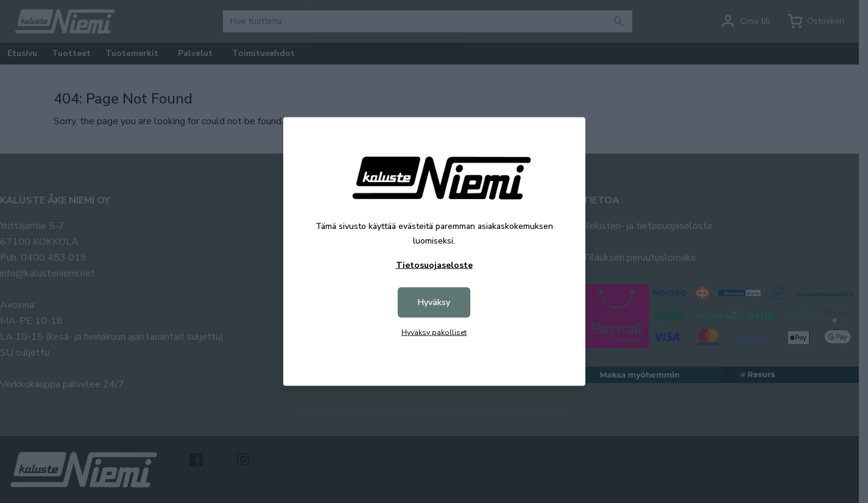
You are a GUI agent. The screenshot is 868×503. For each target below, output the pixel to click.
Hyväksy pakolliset (434, 332)
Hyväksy (434, 302)
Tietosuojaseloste (434, 265)
